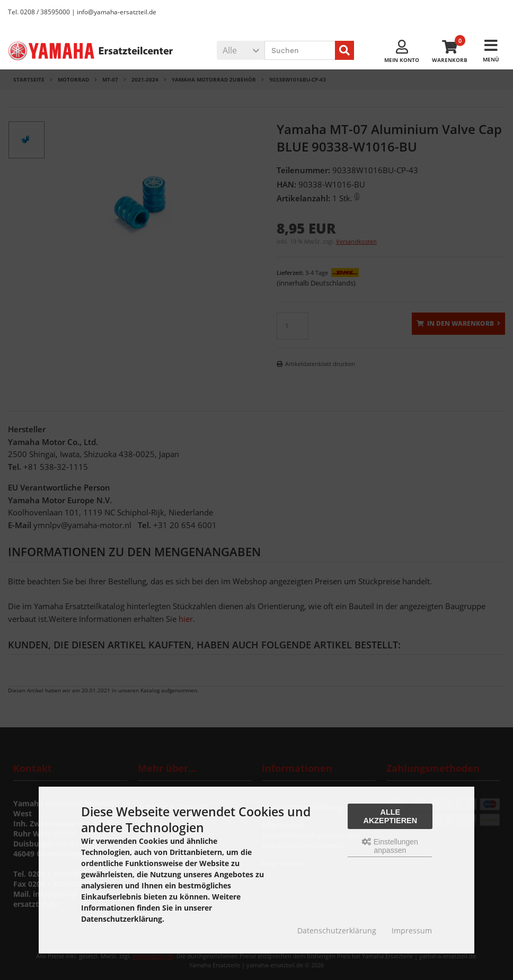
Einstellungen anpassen (390, 846)
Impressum (412, 930)
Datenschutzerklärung (337, 930)
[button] (241, 50)
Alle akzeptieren (391, 816)
